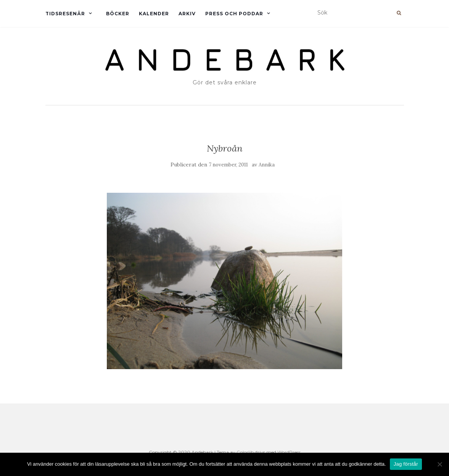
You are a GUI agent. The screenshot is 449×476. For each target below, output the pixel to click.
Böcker (118, 14)
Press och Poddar (234, 14)
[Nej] (439, 464)
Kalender (154, 14)
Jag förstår (406, 464)
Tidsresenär (65, 14)
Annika (267, 165)
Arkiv (187, 14)
